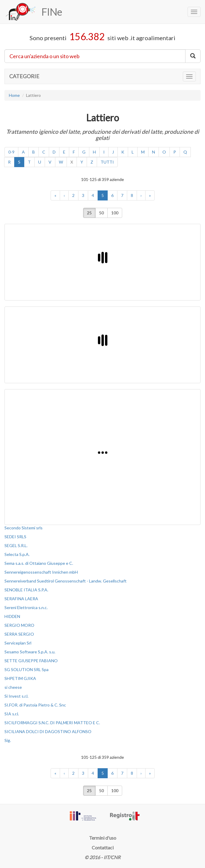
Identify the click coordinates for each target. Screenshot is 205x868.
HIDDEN (12, 616)
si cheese (13, 687)
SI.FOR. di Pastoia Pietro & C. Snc (35, 705)
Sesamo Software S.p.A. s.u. (30, 652)
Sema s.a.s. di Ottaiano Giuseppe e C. (39, 563)
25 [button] (89, 213)
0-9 (11, 152)
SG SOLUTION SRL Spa (26, 669)
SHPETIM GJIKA (20, 678)
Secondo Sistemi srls (24, 528)
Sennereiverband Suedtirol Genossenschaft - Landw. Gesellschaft (66, 581)
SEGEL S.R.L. (16, 545)
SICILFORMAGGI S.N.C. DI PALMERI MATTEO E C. (52, 723)
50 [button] (101, 213)
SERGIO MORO (19, 625)
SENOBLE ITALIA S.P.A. (26, 590)
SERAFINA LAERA (21, 599)
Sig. (8, 740)
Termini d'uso (103, 838)
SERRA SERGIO (19, 634)
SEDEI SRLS (15, 537)
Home (14, 95)
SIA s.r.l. (12, 714)
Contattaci (103, 847)
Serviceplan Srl (18, 643)
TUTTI (107, 162)
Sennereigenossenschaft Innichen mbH (41, 572)
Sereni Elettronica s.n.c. (26, 607)
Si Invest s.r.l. (16, 696)
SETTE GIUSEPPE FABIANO (31, 661)
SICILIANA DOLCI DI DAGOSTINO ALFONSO (48, 731)
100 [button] (115, 213)
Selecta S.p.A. (17, 554)
